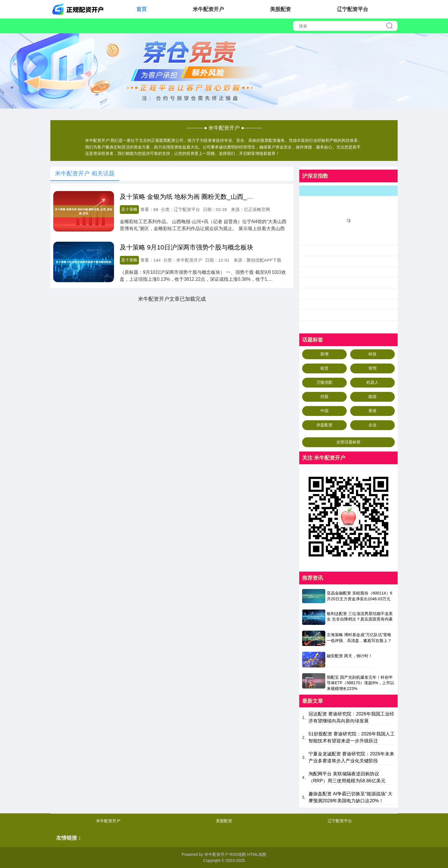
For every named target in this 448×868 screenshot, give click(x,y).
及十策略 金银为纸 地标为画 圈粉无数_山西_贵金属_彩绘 (201, 197)
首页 (142, 9)
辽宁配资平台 (352, 9)
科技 (372, 354)
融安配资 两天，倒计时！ (350, 656)
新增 (324, 354)
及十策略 (129, 209)
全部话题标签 (348, 442)
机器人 (372, 382)
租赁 (324, 368)
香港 (372, 411)
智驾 (372, 368)
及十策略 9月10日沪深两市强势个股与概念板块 (187, 247)
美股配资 (280, 9)
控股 (324, 397)
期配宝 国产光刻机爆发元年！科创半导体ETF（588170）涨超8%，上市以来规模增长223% (360, 683)
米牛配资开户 (208, 9)
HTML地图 (257, 854)
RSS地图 (238, 854)
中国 (324, 411)
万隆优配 (324, 382)
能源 (372, 397)
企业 (372, 425)
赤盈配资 (324, 425)
